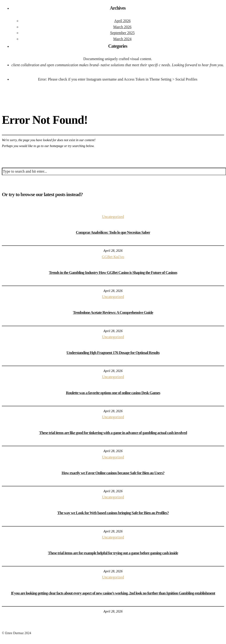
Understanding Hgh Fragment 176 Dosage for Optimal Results (113, 353)
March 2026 (123, 27)
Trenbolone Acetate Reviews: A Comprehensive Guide (113, 312)
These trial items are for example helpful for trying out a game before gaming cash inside (113, 553)
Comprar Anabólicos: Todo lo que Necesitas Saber (113, 232)
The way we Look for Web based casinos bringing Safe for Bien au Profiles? (113, 513)
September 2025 (122, 33)
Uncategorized (113, 217)
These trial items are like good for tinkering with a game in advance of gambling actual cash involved (113, 433)
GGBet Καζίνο (113, 257)
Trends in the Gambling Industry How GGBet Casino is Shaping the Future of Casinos (113, 273)
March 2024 (123, 39)
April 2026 (123, 21)
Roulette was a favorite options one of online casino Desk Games (113, 393)
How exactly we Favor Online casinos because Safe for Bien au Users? (113, 473)
